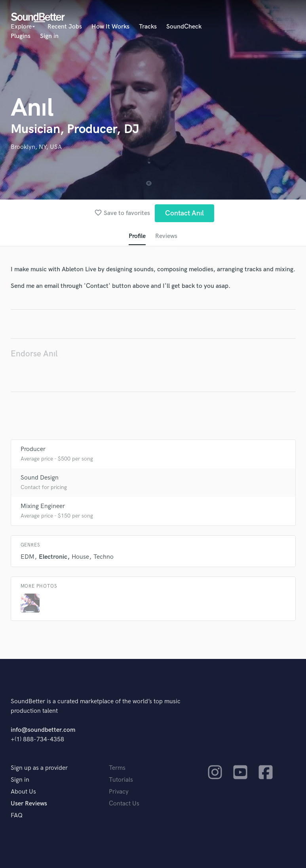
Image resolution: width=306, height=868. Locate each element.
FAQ (17, 816)
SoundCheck (184, 27)
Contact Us (124, 804)
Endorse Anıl (34, 354)
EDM (28, 557)
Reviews (166, 236)
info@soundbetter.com (43, 730)
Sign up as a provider (39, 768)
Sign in (49, 36)
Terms (117, 768)
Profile (137, 236)
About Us (23, 792)
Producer (33, 449)
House (80, 557)
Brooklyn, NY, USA (36, 147)
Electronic (53, 557)
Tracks (148, 27)
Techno (104, 557)
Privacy (119, 792)
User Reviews (29, 804)
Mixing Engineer (43, 506)
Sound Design (40, 478)
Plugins (21, 36)
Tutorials (121, 780)
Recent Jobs (65, 27)
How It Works (110, 27)
